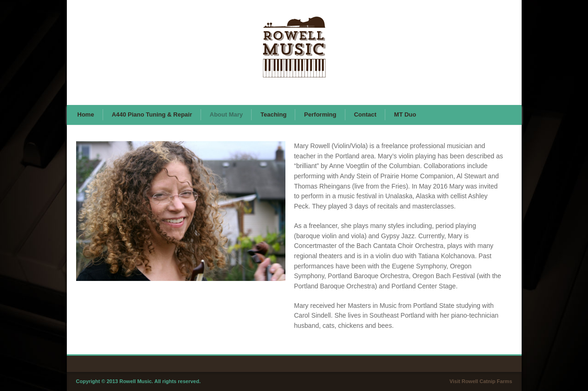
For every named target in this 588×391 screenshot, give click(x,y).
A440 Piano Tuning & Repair (152, 114)
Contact (365, 114)
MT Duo (405, 114)
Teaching (273, 114)
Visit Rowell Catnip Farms (481, 381)
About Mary (226, 114)
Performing (320, 114)
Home (86, 114)
